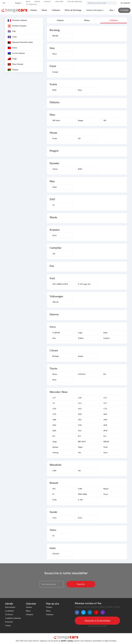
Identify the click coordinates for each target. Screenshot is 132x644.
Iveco (53, 327)
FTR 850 (56, 554)
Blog (28, 2)
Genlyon (106, 338)
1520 (54, 409)
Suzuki (53, 512)
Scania (53, 84)
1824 (105, 414)
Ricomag (55, 30)
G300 (80, 489)
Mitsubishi (56, 465)
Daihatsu (55, 102)
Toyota (53, 368)
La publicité (9, 611)
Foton (53, 66)
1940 (105, 420)
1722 (105, 409)
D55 (54, 489)
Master (106, 489)
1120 (80, 398)
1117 (54, 398)
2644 (54, 431)
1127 (105, 398)
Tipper (80, 447)
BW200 (55, 36)
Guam (12, 37)
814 (79, 436)
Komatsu (55, 230)
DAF (52, 199)
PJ (53, 494)
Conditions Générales (13, 618)
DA (105, 374)
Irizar (80, 90)
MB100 (106, 442)
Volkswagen (56, 296)
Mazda (53, 217)
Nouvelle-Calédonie (17, 21)
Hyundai (54, 163)
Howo (55, 54)
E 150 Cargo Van (84, 284)
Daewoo (54, 314)
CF (53, 205)
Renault (54, 483)
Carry (54, 518)
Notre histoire (10, 607)
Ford (52, 278)
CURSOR (56, 333)
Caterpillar (56, 248)
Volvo (53, 530)
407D (105, 431)
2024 (54, 425)
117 (54, 403)
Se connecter (125, 3)
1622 (80, 409)
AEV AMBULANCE (60, 284)
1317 (105, 403)
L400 (54, 471)
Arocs (105, 453)
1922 (80, 420)
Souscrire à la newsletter (97, 621)
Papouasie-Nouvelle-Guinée (20, 42)
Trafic (55, 500)
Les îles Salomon (16, 53)
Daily (105, 333)
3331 (80, 431)
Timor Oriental (15, 64)
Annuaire (59, 2)
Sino (52, 48)
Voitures (34, 10)
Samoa (12, 48)
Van (79, 471)
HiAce (55, 374)
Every (80, 518)
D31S (54, 236)
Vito (79, 453)
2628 (105, 425)
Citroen (54, 350)
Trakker (81, 338)
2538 (80, 425)
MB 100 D (82, 442)
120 (54, 254)
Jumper (81, 356)
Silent (55, 187)
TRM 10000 (82, 494)
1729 (54, 414)
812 (54, 436)
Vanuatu (13, 70)
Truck (105, 447)
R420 (54, 90)
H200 (80, 169)
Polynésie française (17, 26)
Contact (47, 2)
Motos (44, 10)
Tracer (106, 494)
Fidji (12, 31)
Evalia (55, 139)
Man (52, 181)
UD (79, 139)
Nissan (53, 133)
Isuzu (53, 548)
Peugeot (54, 151)
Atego (55, 442)
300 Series (56, 120)
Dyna (54, 380)
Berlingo (56, 356)
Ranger (81, 120)
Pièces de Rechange (73, 10)
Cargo (80, 333)
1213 (80, 403)
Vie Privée (9, 615)
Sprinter (55, 447)
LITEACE (82, 374)
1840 (54, 420)
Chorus (55, 169)
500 (105, 120)
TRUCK (55, 302)
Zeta (54, 338)
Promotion (9, 622)
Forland (55, 72)
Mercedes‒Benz (59, 392)
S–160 (80, 500)
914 (105, 436)
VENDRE (124, 10)
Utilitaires (56, 10)
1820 (80, 414)
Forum (37, 2)
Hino (52, 115)
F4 (53, 536)
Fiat (52, 266)
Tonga (12, 59)
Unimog (55, 453)
